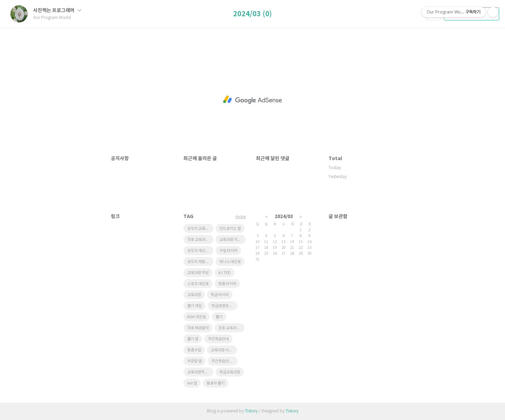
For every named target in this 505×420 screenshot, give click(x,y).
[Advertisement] (252, 100)
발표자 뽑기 (216, 383)
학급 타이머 (220, 295)
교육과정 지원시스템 (232, 240)
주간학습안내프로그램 (225, 361)
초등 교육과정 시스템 (231, 328)
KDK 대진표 (197, 317)
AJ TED (225, 273)
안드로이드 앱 (230, 229)
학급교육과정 (230, 372)
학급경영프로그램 (225, 306)
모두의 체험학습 (200, 262)
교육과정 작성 (198, 273)
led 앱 (192, 383)
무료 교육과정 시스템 (200, 240)
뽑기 (219, 317)
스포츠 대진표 (198, 284)
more (241, 217)
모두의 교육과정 (200, 229)
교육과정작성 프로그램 (200, 372)
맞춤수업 (194, 350)
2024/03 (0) (252, 14)
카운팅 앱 (194, 361)
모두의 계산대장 (200, 251)
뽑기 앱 (193, 339)
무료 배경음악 (198, 328)
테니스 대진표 (230, 262)
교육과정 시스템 (223, 350)
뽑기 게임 (194, 306)
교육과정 (194, 295)
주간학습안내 (218, 339)
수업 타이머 (228, 251)
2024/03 (284, 217)
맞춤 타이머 (227, 284)
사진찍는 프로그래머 (57, 11)
